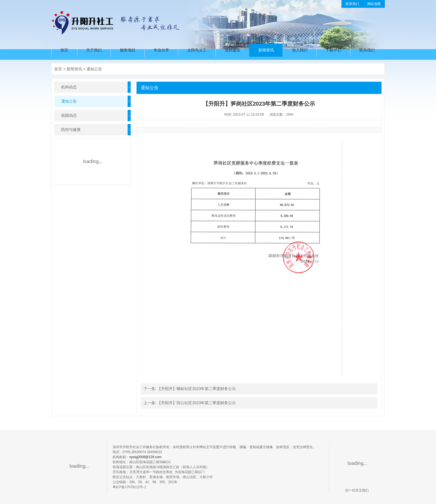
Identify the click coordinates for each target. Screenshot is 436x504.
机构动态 (69, 87)
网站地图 (374, 4)
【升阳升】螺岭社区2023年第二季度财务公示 (196, 389)
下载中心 (333, 50)
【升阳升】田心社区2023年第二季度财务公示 (196, 403)
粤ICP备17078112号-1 (129, 487)
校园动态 (69, 115)
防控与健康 (71, 130)
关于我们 (94, 50)
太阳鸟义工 (197, 50)
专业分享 (161, 50)
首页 (64, 50)
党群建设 (232, 50)
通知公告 (94, 69)
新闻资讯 (266, 50)
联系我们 (352, 4)
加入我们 (300, 50)
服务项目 (128, 50)
